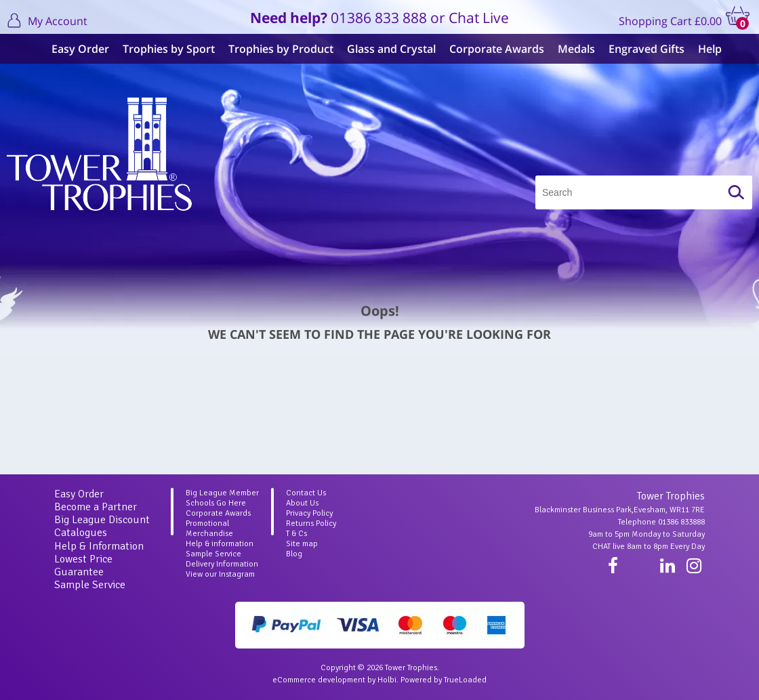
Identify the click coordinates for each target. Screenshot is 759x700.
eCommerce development (319, 680)
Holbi (387, 680)
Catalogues (81, 533)
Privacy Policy (309, 513)
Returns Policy (311, 523)
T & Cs (296, 534)
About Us (302, 503)
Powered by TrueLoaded (444, 680)
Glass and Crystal (385, 49)
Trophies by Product (274, 49)
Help (703, 49)
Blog (294, 554)
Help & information (220, 544)
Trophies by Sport (162, 49)
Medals (570, 49)
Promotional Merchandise (209, 529)
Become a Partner (96, 507)
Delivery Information (222, 564)
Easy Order (74, 49)
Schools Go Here (216, 503)
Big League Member (222, 493)
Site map (302, 544)
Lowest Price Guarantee (83, 565)
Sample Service (90, 585)
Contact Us (306, 493)
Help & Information (99, 546)
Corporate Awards (490, 49)
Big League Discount (102, 520)
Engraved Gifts (640, 49)
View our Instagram (220, 574)
